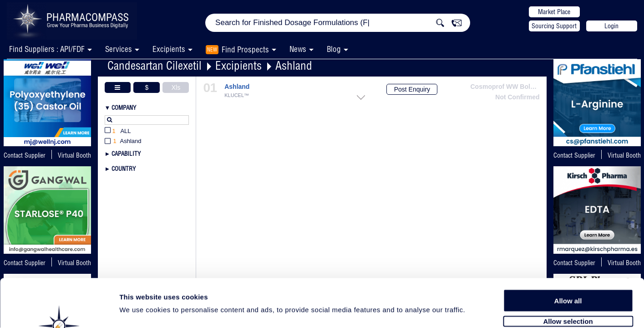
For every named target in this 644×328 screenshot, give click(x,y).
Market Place (554, 12)
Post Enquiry (412, 89)
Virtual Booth (624, 155)
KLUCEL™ (237, 95)
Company (124, 108)
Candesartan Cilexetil (155, 65)
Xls (176, 87)
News (298, 49)
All (118, 131)
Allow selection (568, 272)
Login (611, 26)
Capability (126, 154)
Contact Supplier (25, 155)
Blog (334, 49)
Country (124, 169)
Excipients (238, 65)
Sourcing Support (554, 26)
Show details (478, 310)
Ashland (294, 65)
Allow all (568, 252)
